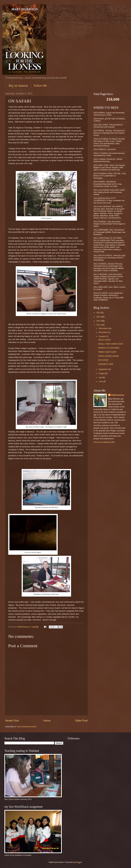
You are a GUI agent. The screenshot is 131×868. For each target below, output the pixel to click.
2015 (99, 313)
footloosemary (118, 395)
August (102, 373)
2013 (99, 317)
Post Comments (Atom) (27, 727)
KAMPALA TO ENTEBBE (109, 348)
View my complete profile (104, 442)
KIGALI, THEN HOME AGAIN (111, 344)
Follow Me (40, 86)
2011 (99, 325)
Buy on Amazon (18, 86)
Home (47, 721)
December (103, 328)
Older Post (81, 721)
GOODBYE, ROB (106, 364)
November (103, 332)
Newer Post (12, 721)
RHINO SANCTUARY (107, 352)
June (101, 381)
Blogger (79, 862)
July (101, 377)
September (104, 369)
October (102, 336)
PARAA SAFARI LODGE (108, 356)
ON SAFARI (103, 360)
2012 (99, 321)
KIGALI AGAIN (104, 340)
